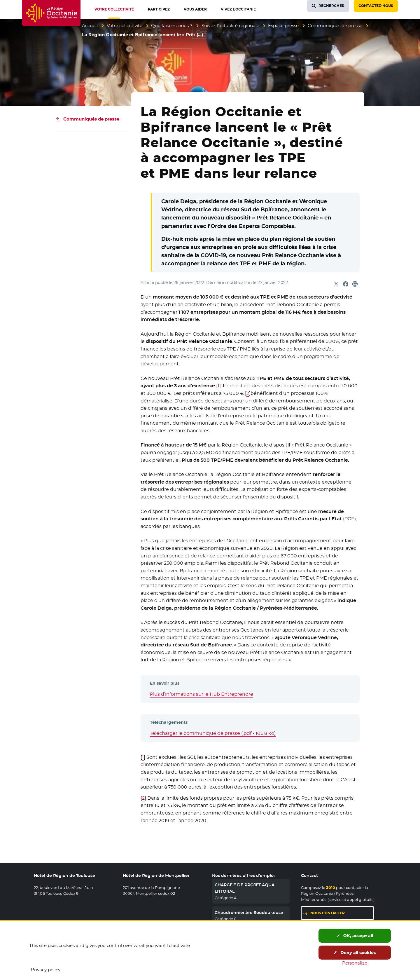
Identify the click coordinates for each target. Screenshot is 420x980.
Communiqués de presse (335, 26)
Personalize (355, 963)
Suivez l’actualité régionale (230, 26)
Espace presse (283, 26)
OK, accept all (355, 936)
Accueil (90, 26)
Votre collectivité (125, 26)
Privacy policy (46, 970)
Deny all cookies (355, 953)
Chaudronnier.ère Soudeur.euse (249, 913)
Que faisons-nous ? (172, 26)
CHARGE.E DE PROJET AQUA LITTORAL (245, 888)
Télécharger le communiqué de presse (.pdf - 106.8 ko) (213, 733)
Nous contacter (328, 913)
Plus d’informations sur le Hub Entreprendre (202, 694)
